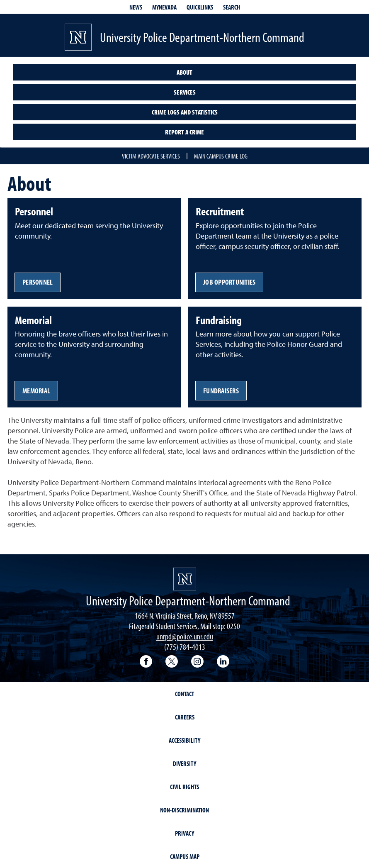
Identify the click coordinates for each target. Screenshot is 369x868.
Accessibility (184, 740)
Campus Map (185, 856)
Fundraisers (221, 391)
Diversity (184, 763)
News (136, 7)
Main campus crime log (221, 156)
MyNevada (164, 7)
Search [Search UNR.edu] (232, 7)
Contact (184, 694)
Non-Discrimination (184, 810)
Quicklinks (200, 7)
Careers (185, 717)
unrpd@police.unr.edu (185, 636)
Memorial (36, 391)
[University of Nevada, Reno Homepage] (185, 579)
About (184, 72)
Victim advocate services (151, 156)
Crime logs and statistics (185, 112)
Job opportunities (229, 282)
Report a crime (184, 132)
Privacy (184, 833)
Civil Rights (184, 787)
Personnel (38, 282)
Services (185, 92)
